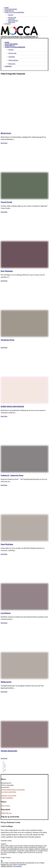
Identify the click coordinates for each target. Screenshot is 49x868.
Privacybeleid (17, 866)
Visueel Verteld (6, 202)
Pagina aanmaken (13, 21)
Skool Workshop (7, 544)
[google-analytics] (2, 861)
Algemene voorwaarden (9, 796)
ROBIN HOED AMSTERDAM (12, 406)
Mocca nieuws (5, 806)
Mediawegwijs (6, 682)
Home (7, 8)
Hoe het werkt (12, 17)
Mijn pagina (12, 22)
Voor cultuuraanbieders (14, 12)
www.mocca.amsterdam (9, 792)
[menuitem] (26, 8)
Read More (4, 143)
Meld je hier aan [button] (6, 813)
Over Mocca (9, 11)
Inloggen (11, 15)
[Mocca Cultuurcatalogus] (24, 3)
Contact (8, 24)
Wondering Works (8, 340)
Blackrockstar (6, 133)
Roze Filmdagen (7, 271)
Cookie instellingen (7, 798)
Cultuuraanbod (11, 9)
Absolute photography (9, 751)
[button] (24, 130)
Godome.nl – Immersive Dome (12, 475)
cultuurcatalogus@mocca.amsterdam (13, 790)
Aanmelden (11, 19)
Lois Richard (6, 613)
